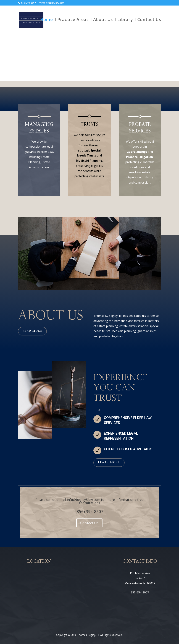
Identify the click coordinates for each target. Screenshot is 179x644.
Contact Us (149, 21)
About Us (103, 21)
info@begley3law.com (84, 500)
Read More (32, 331)
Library (125, 21)
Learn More (109, 462)
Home (47, 21)
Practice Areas (73, 21)
